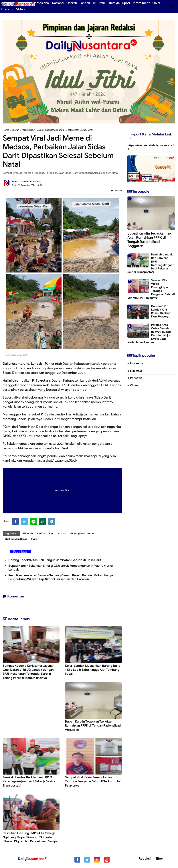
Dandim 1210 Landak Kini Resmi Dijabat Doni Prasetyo (161, 311)
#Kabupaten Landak (82, 534)
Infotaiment (141, 3)
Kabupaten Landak (55, 130)
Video (20, 9)
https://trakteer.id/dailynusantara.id (151, 147)
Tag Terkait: (11, 534)
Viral (90, 130)
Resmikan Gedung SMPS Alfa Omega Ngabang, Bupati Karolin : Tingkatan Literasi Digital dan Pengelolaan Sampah (31, 837)
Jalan (40, 130)
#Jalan (62, 534)
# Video (133, 385)
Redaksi (145, 859)
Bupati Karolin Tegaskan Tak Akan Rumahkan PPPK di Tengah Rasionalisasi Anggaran (93, 726)
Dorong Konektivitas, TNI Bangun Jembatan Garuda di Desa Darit (55, 560)
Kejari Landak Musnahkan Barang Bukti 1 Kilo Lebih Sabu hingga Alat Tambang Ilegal (93, 670)
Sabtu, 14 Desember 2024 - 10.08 (27, 185)
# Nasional (135, 371)
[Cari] (173, 6)
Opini (156, 3)
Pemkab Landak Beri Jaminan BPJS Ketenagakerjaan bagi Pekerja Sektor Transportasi (29, 781)
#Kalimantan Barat (16, 539)
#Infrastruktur (45, 534)
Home (6, 130)
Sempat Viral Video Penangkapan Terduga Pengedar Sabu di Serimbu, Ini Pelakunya (93, 781)
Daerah (72, 3)
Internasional (40, 3)
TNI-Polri (99, 3)
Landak (85, 3)
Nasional (58, 3)
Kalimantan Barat (77, 130)
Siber (159, 859)
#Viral (34, 539)
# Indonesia (135, 363)
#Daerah (28, 534)
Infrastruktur (28, 130)
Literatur (7, 9)
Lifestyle (114, 3)
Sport (126, 3)
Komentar (117, 191)
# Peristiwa (135, 378)
